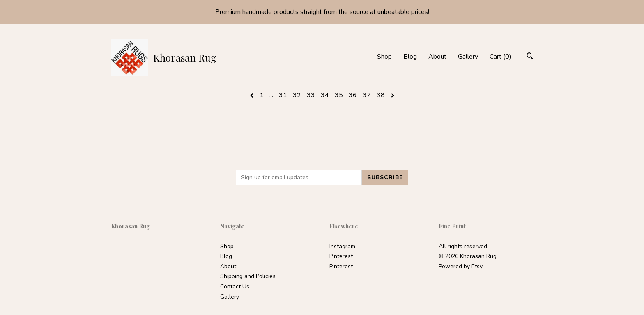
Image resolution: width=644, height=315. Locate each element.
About (437, 57)
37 (367, 95)
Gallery (468, 57)
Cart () (500, 57)
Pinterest (341, 256)
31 (283, 95)
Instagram (342, 246)
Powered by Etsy (461, 266)
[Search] (530, 57)
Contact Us (235, 286)
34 (325, 95)
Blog (410, 57)
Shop (384, 57)
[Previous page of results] (253, 95)
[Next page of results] (393, 95)
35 (339, 95)
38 (381, 95)
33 (311, 95)
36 (353, 95)
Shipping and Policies (248, 276)
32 (297, 95)
